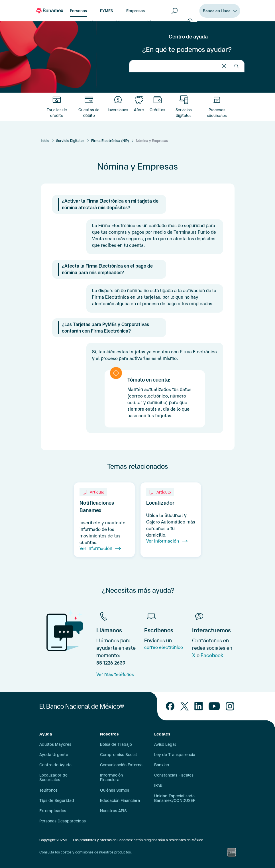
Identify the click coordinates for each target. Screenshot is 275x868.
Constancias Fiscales (174, 775)
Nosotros (109, 734)
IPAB (158, 785)
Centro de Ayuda (55, 765)
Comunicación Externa (121, 765)
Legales (162, 734)
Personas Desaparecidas (63, 821)
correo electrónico (164, 647)
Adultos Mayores (55, 744)
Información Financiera (111, 777)
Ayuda (46, 734)
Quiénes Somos (115, 790)
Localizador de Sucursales (53, 777)
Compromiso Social (118, 755)
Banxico (162, 765)
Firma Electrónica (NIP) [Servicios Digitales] (110, 141)
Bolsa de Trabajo (116, 744)
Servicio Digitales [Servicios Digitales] (70, 141)
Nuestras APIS (113, 811)
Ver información (100, 549)
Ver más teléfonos (115, 674)
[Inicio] (45, 141)
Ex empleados (53, 811)
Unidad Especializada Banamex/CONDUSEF (175, 798)
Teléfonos (48, 790)
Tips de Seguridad (57, 800)
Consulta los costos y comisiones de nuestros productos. (85, 852)
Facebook (212, 655)
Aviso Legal (165, 744)
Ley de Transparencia (175, 755)
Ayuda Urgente (54, 755)
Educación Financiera (120, 800)
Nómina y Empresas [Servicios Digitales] (152, 141)
